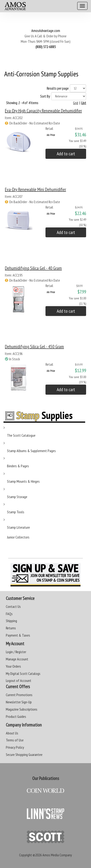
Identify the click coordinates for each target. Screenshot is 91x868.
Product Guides (16, 716)
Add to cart (66, 154)
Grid (76, 103)
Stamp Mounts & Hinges (23, 481)
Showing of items (22, 103)
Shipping (11, 621)
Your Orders (13, 666)
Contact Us (13, 606)
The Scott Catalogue (21, 435)
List (84, 103)
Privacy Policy (15, 747)
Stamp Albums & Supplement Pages (31, 451)
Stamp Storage (17, 497)
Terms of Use (15, 740)
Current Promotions (19, 695)
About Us (12, 733)
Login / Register (16, 652)
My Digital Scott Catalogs (23, 673)
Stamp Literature (18, 527)
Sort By (45, 96)
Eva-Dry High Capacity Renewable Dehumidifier (43, 111)
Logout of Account (19, 680)
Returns (11, 628)
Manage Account (17, 659)
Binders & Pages (18, 466)
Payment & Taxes (18, 635)
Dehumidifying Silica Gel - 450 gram (34, 347)
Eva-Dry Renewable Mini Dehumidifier (35, 189)
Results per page (58, 88)
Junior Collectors (18, 537)
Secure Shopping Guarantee (24, 755)
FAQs (9, 614)
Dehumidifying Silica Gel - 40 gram (33, 268)
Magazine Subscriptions (22, 709)
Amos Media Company (57, 855)
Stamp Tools (16, 512)
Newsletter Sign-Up (19, 702)
